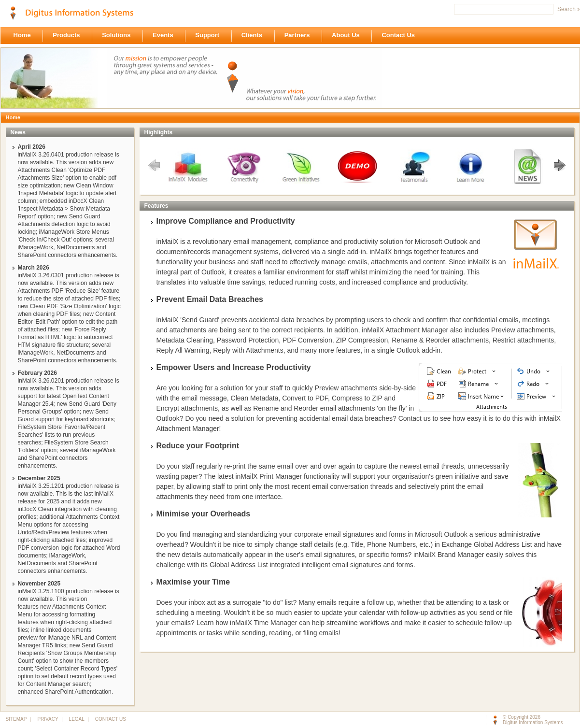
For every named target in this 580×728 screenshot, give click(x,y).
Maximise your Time (193, 582)
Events (165, 36)
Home (25, 36)
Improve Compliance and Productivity (226, 221)
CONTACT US (108, 719)
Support (210, 36)
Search (566, 9)
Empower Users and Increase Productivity (234, 367)
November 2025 (39, 584)
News (18, 132)
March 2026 (34, 268)
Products (69, 36)
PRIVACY (47, 719)
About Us (348, 36)
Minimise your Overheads (204, 514)
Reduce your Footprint (198, 446)
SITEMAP (16, 719)
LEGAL (77, 719)
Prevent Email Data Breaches (210, 299)
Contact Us (401, 36)
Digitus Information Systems (533, 722)
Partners (300, 36)
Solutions (119, 36)
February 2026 (37, 373)
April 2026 (32, 147)
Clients (255, 36)
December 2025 (39, 478)
